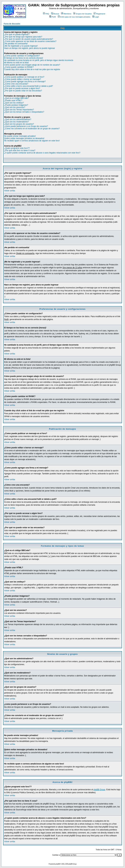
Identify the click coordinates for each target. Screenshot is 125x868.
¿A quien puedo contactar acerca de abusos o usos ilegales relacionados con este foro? (42, 153)
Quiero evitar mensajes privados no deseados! (24, 138)
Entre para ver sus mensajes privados (74, 17)
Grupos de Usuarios (82, 14)
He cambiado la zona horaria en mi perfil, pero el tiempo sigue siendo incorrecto (39, 60)
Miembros (66, 14)
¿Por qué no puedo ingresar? (17, 34)
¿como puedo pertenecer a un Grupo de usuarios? (26, 126)
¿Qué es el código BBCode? (16, 98)
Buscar (55, 14)
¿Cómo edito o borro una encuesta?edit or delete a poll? (28, 86)
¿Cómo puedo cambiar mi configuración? (22, 56)
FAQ (46, 14)
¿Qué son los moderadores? (16, 122)
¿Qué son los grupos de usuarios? (19, 124)
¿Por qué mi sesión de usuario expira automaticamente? (29, 39)
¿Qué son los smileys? (14, 103)
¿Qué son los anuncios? (15, 107)
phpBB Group (99, 790)
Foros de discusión (12, 24)
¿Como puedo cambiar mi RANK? (19, 67)
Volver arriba (10, 191)
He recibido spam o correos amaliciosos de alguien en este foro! (32, 141)
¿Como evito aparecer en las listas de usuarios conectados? (30, 41)
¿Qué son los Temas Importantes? (19, 110)
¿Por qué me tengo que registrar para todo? (23, 37)
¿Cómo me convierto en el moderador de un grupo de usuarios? (32, 129)
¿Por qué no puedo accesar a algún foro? (22, 88)
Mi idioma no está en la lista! (16, 63)
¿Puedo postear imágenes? (16, 105)
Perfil (53, 17)
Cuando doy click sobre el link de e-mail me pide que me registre (32, 69)
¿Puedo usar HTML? (13, 100)
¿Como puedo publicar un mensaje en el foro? (24, 77)
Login (96, 17)
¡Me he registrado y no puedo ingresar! (21, 46)
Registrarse (99, 14)
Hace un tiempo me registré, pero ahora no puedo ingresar (29, 48)
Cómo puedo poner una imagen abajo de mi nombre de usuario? (32, 65)
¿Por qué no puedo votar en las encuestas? (23, 91)
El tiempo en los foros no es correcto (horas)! (24, 58)
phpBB (58, 864)
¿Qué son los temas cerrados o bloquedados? (24, 112)
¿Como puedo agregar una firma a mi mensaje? (25, 82)
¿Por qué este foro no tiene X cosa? (20, 150)
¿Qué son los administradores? (18, 119)
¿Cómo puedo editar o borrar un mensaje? (23, 79)
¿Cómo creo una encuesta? (16, 84)
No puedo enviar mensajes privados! (20, 136)
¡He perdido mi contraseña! (16, 44)
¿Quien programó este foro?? (17, 148)
